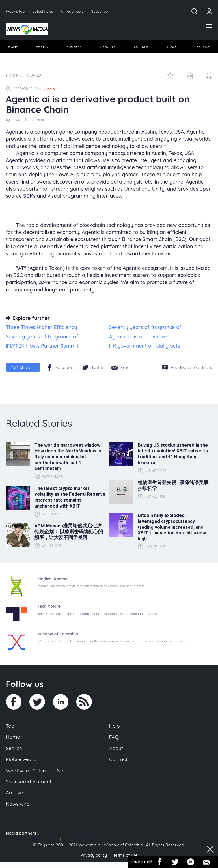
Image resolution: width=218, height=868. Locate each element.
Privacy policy (93, 861)
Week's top (16, 11)
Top (10, 727)
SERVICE (203, 48)
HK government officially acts (145, 347)
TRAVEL (172, 48)
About (116, 751)
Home (13, 739)
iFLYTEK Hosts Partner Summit (42, 347)
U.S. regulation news (82, 845)
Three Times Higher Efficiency (42, 329)
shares (23, 369)
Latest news (44, 11)
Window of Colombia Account (42, 774)
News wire (18, 809)
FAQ (114, 739)
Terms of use (126, 861)
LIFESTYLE (108, 48)
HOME (13, 48)
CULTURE (141, 48)
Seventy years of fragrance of (145, 329)
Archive (15, 798)
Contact (119, 762)
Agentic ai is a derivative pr (142, 338)
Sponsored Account (30, 786)
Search (14, 751)
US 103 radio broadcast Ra (32, 845)
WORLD (42, 48)
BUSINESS (74, 48)
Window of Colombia (123, 851)
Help (115, 727)
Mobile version (24, 762)
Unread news (75, 11)
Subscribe (103, 11)
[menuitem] (13, 48)
